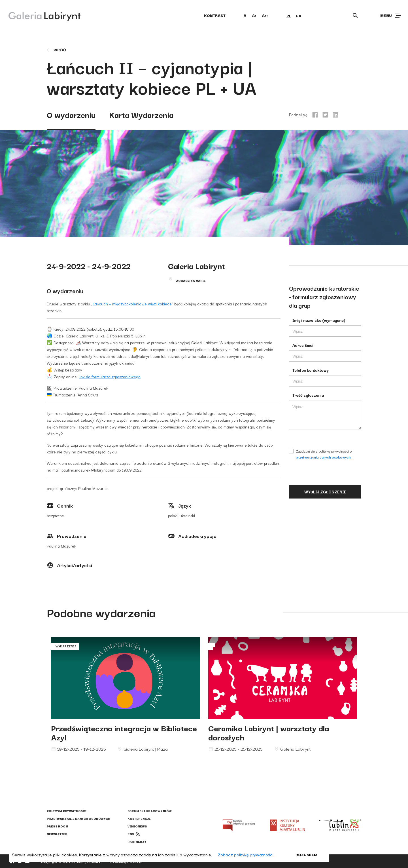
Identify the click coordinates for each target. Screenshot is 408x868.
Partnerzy (137, 841)
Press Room (57, 826)
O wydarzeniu (71, 114)
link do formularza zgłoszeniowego (110, 377)
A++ (265, 15)
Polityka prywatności (67, 811)
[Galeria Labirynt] (40, 15)
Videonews (137, 826)
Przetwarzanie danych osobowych (78, 819)
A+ (254, 15)
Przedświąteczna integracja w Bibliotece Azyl (124, 732)
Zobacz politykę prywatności (246, 854)
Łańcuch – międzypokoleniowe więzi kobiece (132, 304)
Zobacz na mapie (191, 281)
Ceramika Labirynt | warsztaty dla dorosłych (269, 732)
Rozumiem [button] (306, 854)
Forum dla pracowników (150, 811)
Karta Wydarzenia (141, 114)
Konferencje (139, 819)
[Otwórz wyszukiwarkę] (355, 16)
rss (131, 834)
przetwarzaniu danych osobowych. (324, 457)
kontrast (215, 15)
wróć (56, 50)
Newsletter (57, 834)
